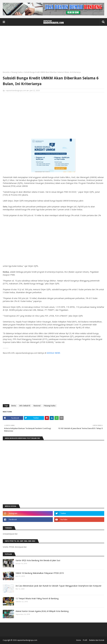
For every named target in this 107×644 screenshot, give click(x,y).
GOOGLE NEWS (53, 353)
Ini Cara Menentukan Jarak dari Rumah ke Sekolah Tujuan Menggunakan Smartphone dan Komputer (59, 586)
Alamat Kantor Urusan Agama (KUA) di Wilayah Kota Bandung (42, 611)
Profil (85, 640)
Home (79, 640)
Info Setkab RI (25, 406)
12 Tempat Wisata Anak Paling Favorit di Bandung (37, 599)
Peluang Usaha (17, 72)
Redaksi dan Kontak (97, 640)
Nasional (37, 406)
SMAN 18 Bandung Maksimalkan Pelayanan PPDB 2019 (40, 573)
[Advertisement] (53, 50)
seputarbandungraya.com (16, 91)
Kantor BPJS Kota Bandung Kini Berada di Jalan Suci (38, 560)
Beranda (6, 72)
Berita (14, 406)
